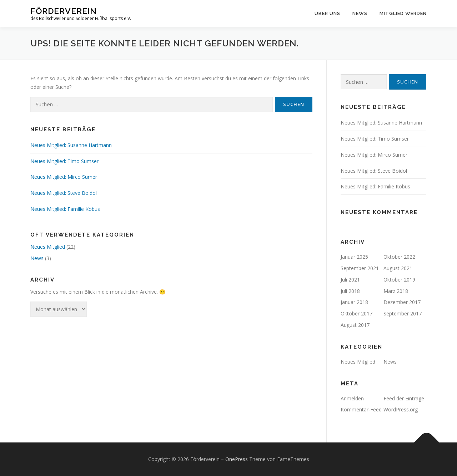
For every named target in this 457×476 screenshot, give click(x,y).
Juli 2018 (350, 291)
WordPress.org (401, 409)
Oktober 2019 (399, 280)
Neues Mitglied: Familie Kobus (65, 209)
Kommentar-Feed (361, 409)
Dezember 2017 (402, 302)
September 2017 (403, 313)
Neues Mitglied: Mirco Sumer (64, 177)
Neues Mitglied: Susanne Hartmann (71, 145)
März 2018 (396, 291)
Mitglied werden (403, 13)
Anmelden (352, 398)
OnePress (237, 459)
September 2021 (360, 268)
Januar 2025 (354, 257)
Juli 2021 (350, 280)
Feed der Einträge (404, 398)
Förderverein (64, 11)
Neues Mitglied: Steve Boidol (64, 193)
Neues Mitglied (48, 247)
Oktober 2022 (399, 257)
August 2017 (355, 325)
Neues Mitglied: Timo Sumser (64, 161)
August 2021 (398, 268)
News (360, 13)
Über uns (327, 13)
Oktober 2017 (356, 313)
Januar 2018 (354, 302)
